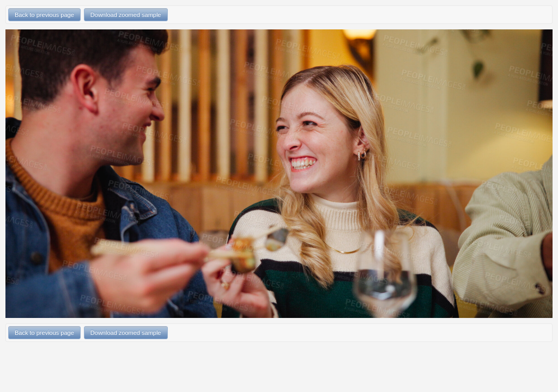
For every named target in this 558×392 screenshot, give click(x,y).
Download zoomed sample (126, 15)
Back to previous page (44, 15)
